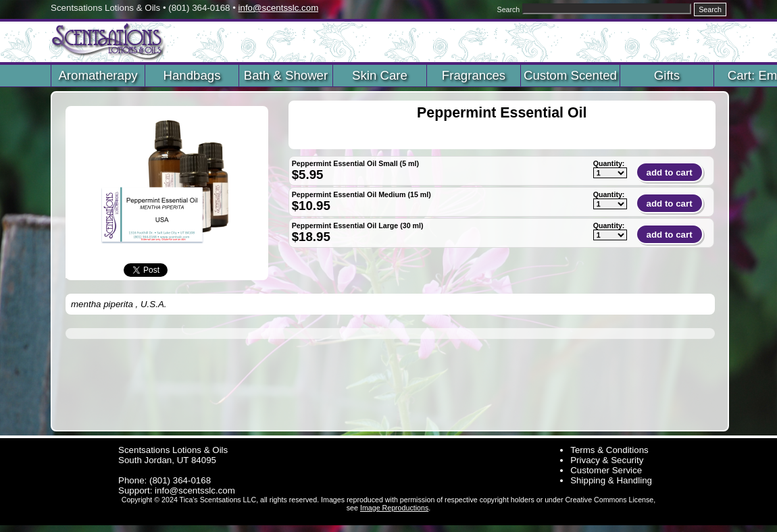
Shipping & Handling (611, 480)
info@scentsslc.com (279, 8)
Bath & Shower (286, 75)
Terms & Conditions (609, 450)
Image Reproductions (394, 508)
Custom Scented (570, 75)
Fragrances (474, 75)
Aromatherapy (98, 75)
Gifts (667, 75)
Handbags (192, 75)
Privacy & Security (607, 460)
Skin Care (380, 75)
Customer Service (606, 470)
